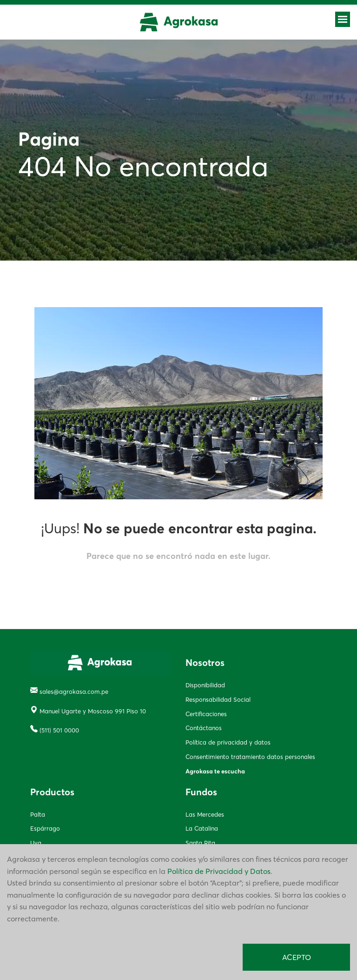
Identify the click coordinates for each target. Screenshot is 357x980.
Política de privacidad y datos (228, 742)
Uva (36, 843)
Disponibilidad (205, 685)
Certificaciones (206, 714)
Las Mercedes (205, 814)
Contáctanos (204, 728)
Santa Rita (200, 843)
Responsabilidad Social (218, 699)
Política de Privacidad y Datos (219, 871)
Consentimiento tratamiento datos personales (250, 757)
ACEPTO (297, 957)
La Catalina (202, 828)
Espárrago (45, 828)
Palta (38, 814)
